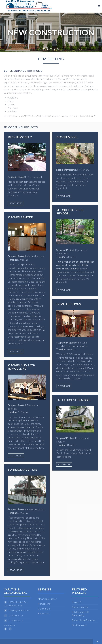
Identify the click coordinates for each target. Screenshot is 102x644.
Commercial (44, 609)
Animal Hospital (80, 607)
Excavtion (48, 49)
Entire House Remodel (84, 620)
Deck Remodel (79, 625)
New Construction (44, 49)
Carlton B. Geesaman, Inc (55, 49)
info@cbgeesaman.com (19, 610)
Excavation (44, 613)
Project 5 (77, 602)
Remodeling (52, 49)
